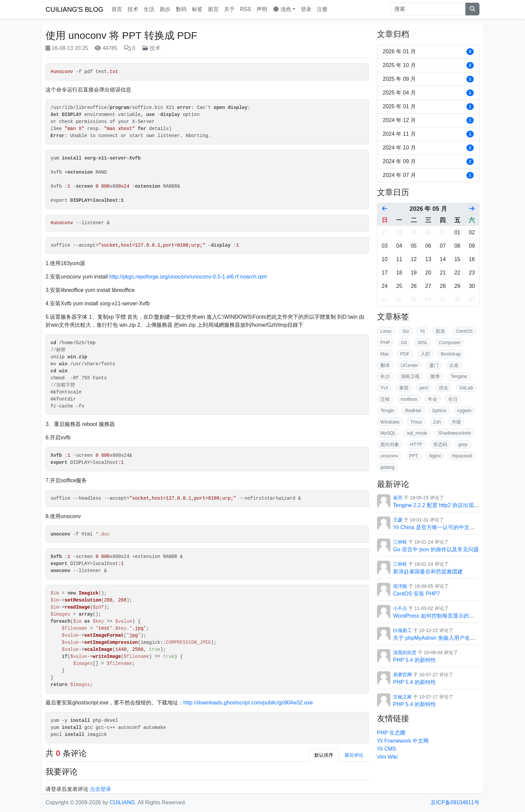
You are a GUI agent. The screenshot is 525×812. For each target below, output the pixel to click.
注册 (322, 9)
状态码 (440, 444)
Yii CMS (387, 749)
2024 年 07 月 (428, 175)
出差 (454, 365)
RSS (246, 9)
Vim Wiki (387, 757)
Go (406, 331)
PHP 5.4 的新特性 (415, 660)
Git (404, 342)
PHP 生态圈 (391, 733)
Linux (386, 331)
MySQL (388, 433)
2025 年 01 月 (428, 107)
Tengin (387, 411)
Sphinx (439, 411)
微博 (435, 376)
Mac (385, 354)
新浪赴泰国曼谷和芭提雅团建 (428, 572)
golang (387, 467)
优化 (444, 388)
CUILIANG (122, 802)
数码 (181, 9)
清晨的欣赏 (405, 652)
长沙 (385, 376)
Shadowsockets (455, 433)
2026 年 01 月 (428, 52)
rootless (409, 399)
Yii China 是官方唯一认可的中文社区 (437, 527)
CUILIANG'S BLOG (74, 9)
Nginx (435, 456)
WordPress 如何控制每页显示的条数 (436, 616)
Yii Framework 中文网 (403, 741)
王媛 (398, 520)
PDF (405, 354)
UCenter (409, 365)
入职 (425, 354)
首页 (117, 9)
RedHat (413, 411)
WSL (423, 342)
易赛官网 (402, 675)
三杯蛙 (400, 542)
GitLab (466, 388)
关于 (229, 9)
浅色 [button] (282, 9)
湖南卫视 (410, 376)
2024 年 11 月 (428, 134)
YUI (384, 388)
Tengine (459, 376)
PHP (385, 342)
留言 (213, 9)
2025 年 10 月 (428, 65)
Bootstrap (451, 354)
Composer (450, 342)
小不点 (400, 608)
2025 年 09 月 (428, 79)
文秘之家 (402, 697)
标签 (197, 9)
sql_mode (417, 433)
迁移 (385, 399)
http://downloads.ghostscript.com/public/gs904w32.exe (248, 703)
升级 (456, 422)
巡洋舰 (400, 586)
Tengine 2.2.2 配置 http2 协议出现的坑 (439, 505)
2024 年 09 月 (428, 162)
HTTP (416, 444)
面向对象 (390, 444)
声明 (262, 9)
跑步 (165, 9)
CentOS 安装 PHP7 (417, 594)
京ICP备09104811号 (455, 802)
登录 (306, 9)
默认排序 (324, 755)
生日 (453, 399)
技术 (133, 9)
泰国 (404, 388)
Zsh (437, 422)
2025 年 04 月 (428, 93)
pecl (424, 388)
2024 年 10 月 (428, 148)
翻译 (385, 365)
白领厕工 (402, 630)
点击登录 (100, 789)
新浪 (440, 331)
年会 (433, 399)
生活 (149, 9)
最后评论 (354, 755)
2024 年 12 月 (428, 120)
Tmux (416, 422)
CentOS (464, 331)
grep (463, 444)
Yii (422, 331)
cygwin (465, 411)
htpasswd (462, 456)
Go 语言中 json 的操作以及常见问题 (436, 549)
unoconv (389, 456)
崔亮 (398, 498)
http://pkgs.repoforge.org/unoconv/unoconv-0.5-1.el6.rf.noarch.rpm (188, 277)
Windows (390, 422)
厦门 (434, 365)
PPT (414, 456)
